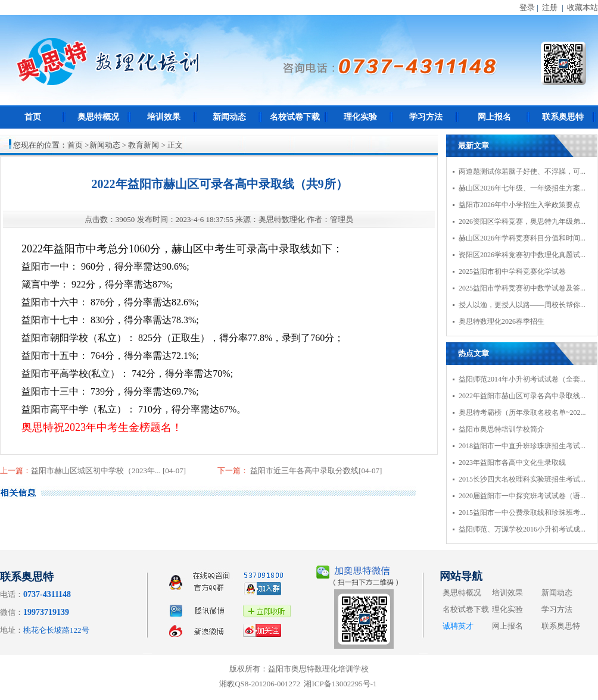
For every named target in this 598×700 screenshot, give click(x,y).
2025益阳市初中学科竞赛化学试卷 (512, 271)
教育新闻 (144, 145)
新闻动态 (229, 117)
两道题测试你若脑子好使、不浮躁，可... (522, 171)
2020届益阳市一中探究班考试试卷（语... (522, 496)
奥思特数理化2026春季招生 (502, 321)
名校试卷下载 (295, 117)
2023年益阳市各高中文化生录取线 (512, 462)
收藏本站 (583, 7)
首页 (33, 117)
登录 (527, 7)
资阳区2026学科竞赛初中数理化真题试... (522, 255)
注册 (550, 7)
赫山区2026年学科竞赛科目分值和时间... (522, 238)
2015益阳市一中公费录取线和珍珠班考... (522, 512)
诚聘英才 (458, 626)
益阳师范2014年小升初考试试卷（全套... (522, 379)
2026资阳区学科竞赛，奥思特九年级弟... (522, 221)
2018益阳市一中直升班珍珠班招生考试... (522, 446)
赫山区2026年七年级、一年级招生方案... (522, 188)
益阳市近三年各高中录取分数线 (303, 471)
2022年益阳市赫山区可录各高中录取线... (522, 396)
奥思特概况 (98, 117)
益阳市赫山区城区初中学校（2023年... (97, 471)
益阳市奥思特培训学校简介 (502, 429)
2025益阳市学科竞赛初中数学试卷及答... (522, 288)
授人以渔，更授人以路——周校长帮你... (522, 305)
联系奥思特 (563, 117)
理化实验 (360, 117)
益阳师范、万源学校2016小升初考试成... (522, 529)
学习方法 (426, 117)
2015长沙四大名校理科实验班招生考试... (522, 479)
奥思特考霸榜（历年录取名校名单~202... (522, 412)
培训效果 (164, 117)
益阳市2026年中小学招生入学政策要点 (519, 205)
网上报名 (494, 117)
